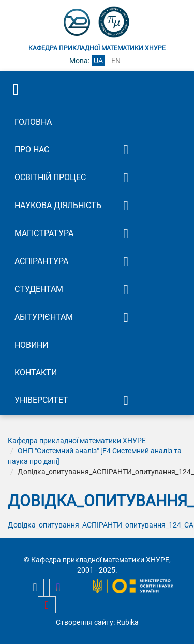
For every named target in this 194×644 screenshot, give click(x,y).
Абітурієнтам (44, 317)
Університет (41, 400)
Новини (31, 345)
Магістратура (44, 233)
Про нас (32, 149)
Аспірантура (41, 261)
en (116, 61)
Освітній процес (50, 177)
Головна (33, 122)
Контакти (36, 372)
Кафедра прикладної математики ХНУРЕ (77, 441)
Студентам (39, 289)
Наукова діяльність (58, 205)
